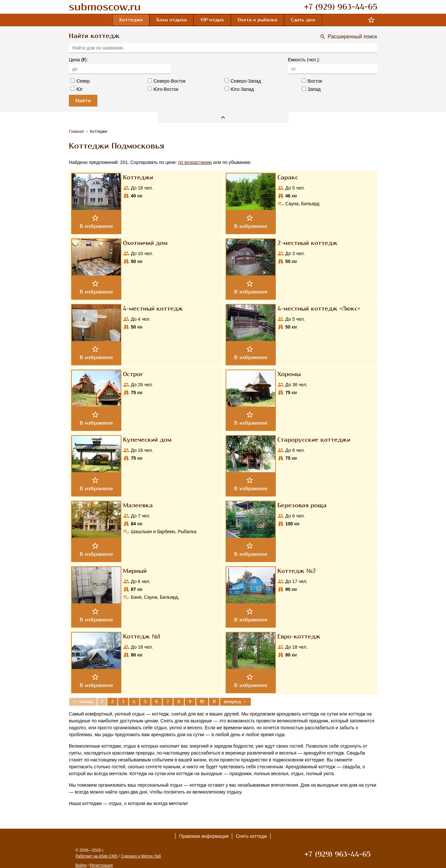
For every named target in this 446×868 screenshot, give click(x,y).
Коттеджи (138, 177)
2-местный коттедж (307, 243)
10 (202, 702)
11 (214, 702)
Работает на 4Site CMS (97, 856)
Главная (77, 131)
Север (80, 81)
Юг (77, 89)
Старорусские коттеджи (314, 440)
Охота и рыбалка (257, 20)
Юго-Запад (239, 89)
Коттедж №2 (297, 571)
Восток (312, 81)
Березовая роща (302, 505)
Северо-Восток (167, 81)
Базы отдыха (172, 20)
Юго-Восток (163, 89)
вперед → (235, 702)
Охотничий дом (145, 243)
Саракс (288, 177)
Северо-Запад (243, 81)
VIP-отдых (212, 20)
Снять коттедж (251, 836)
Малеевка (138, 505)
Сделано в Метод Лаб (141, 856)
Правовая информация (204, 836)
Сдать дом (303, 20)
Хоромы (289, 374)
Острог (133, 374)
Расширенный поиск (352, 37)
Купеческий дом (147, 440)
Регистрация (101, 865)
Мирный (135, 571)
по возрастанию (195, 162)
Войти (81, 865)
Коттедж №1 (142, 636)
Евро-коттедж (299, 636)
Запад (311, 89)
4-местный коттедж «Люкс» (319, 309)
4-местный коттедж (153, 309)
